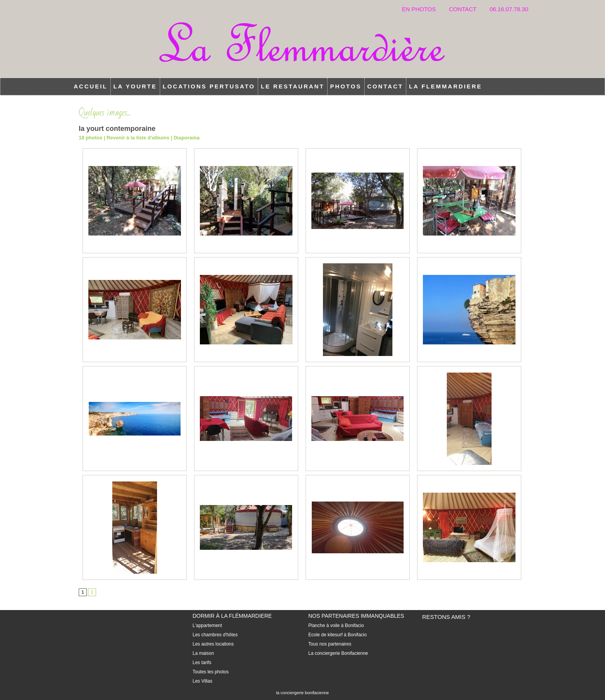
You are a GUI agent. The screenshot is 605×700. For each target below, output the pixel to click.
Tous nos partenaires (330, 644)
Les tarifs (202, 663)
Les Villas (202, 681)
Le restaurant (293, 86)
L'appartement (207, 625)
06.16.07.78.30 (509, 9)
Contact (464, 9)
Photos (346, 86)
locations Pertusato (209, 86)
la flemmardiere (445, 86)
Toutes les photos (210, 672)
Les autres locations (213, 644)
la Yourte (135, 86)
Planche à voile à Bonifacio (336, 625)
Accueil (91, 86)
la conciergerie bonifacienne (303, 693)
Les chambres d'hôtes (215, 635)
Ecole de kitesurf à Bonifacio (337, 635)
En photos (419, 9)
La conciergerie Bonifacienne (338, 653)
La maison (203, 653)
